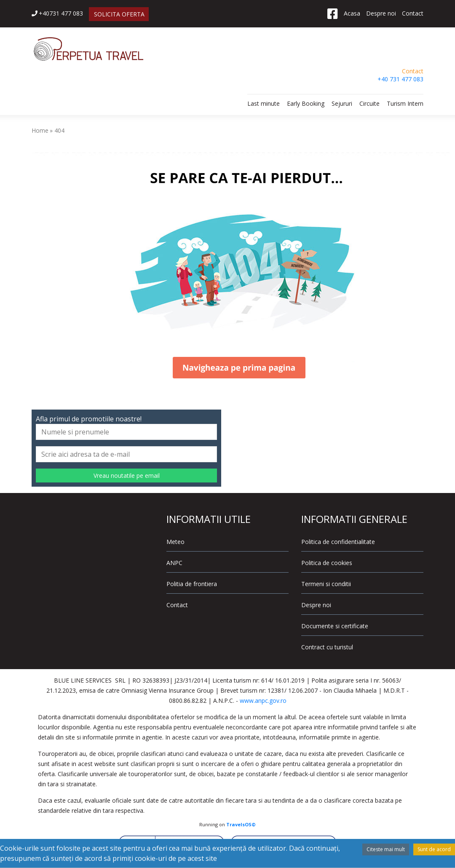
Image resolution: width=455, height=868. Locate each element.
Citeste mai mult (386, 849)
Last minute (264, 103)
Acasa (352, 13)
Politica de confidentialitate (338, 542)
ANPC (174, 563)
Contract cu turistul (327, 647)
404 (59, 130)
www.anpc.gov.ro (263, 701)
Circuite (369, 103)
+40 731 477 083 (400, 79)
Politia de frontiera (192, 584)
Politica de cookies (327, 563)
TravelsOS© (241, 824)
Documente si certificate (335, 626)
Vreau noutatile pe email (127, 476)
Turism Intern (405, 103)
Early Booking (306, 103)
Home (40, 130)
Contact (413, 13)
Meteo (175, 542)
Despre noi (381, 13)
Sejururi (342, 103)
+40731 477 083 (57, 13)
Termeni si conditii (326, 584)
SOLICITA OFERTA (119, 14)
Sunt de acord (434, 849)
